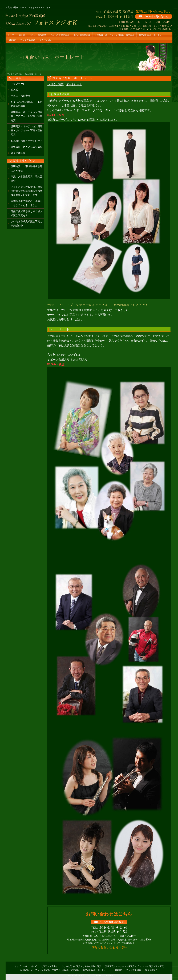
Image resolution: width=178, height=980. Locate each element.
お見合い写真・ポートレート (152, 35)
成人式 (22, 35)
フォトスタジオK (90, 975)
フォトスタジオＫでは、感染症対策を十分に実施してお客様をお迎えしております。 (27, 191)
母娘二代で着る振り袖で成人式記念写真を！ (27, 214)
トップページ (18, 84)
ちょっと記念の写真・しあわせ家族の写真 (70, 35)
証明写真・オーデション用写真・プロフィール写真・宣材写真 (27, 116)
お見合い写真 (56, 84)
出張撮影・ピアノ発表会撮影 (21, 40)
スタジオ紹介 (46, 40)
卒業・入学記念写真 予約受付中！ (27, 179)
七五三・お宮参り (38, 35)
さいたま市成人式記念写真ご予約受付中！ (27, 224)
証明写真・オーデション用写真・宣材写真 (115, 35)
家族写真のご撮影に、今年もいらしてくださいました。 (27, 203)
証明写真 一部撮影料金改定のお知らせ (27, 168)
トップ (11, 35)
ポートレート (74, 84)
